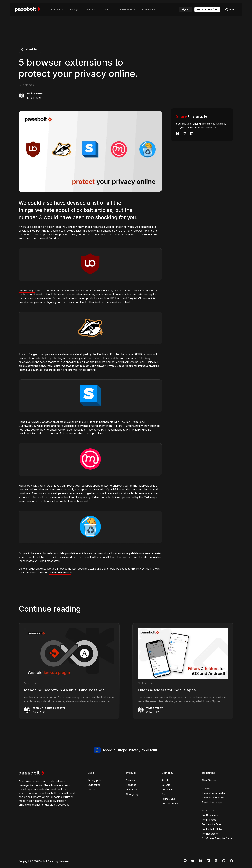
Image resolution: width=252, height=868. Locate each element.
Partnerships (168, 799)
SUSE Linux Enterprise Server (218, 838)
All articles (29, 49)
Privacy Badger (28, 354)
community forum (60, 572)
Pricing (74, 9)
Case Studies (209, 780)
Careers (166, 785)
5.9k (230, 9)
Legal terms (94, 785)
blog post (36, 231)
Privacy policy (95, 780)
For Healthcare (210, 834)
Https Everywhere (30, 422)
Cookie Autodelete (30, 553)
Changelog (132, 794)
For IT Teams (209, 820)
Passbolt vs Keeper (212, 802)
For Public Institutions (213, 829)
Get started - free (207, 9)
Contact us (167, 790)
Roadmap (131, 785)
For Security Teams (212, 824)
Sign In (185, 9)
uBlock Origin (27, 291)
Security (130, 780)
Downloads (132, 790)
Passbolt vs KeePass (213, 798)
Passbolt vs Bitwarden (214, 793)
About (165, 780)
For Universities (210, 815)
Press (165, 794)
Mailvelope (25, 486)
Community (148, 9)
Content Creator (170, 804)
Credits (92, 790)
